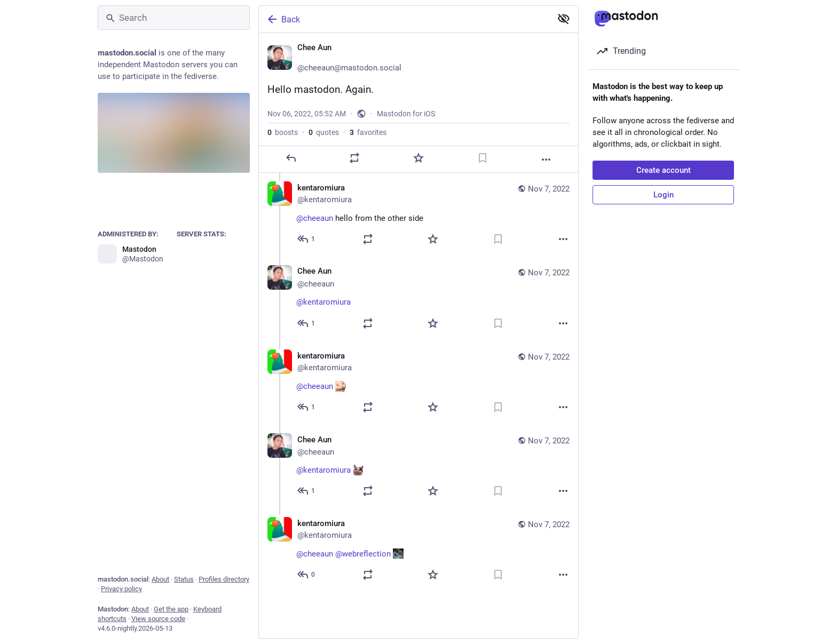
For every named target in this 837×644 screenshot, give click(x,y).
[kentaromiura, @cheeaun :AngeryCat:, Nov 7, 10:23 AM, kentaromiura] (418, 383)
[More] (546, 160)
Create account (664, 170)
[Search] (174, 18)
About (160, 579)
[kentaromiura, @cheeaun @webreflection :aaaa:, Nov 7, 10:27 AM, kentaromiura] (418, 550)
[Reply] (291, 158)
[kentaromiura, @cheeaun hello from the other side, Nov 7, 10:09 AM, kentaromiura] (418, 215)
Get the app (171, 609)
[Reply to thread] (307, 239)
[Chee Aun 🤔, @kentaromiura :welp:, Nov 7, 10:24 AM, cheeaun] (418, 467)
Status (184, 579)
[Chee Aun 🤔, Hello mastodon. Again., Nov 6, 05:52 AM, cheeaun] (418, 103)
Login (664, 195)
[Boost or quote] (354, 158)
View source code (158, 619)
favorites (368, 132)
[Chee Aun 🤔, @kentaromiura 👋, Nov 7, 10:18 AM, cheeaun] (418, 299)
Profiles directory (224, 579)
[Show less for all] (564, 19)
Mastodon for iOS (406, 114)
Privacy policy (121, 589)
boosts (283, 132)
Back (283, 19)
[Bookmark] (483, 158)
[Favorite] (418, 158)
